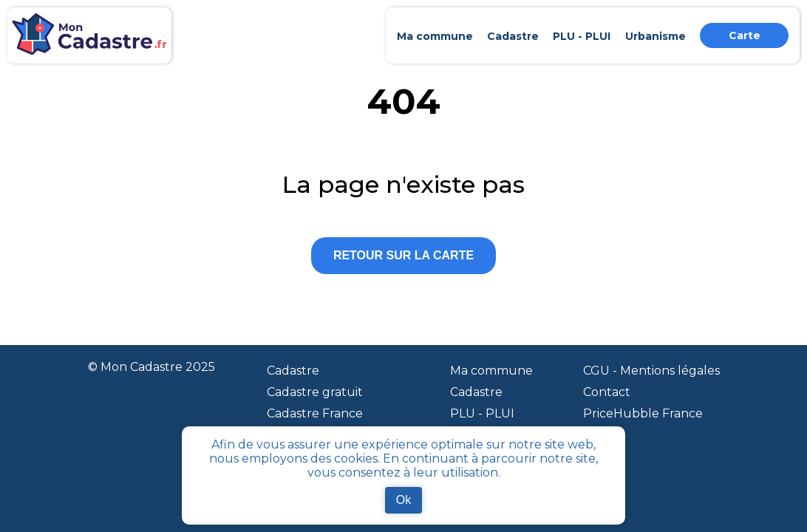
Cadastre (293, 371)
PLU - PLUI (482, 413)
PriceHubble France (643, 413)
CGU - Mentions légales (651, 371)
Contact (607, 392)
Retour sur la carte (403, 255)
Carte (745, 35)
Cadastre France (315, 413)
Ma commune (491, 371)
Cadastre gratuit (315, 392)
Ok (403, 500)
